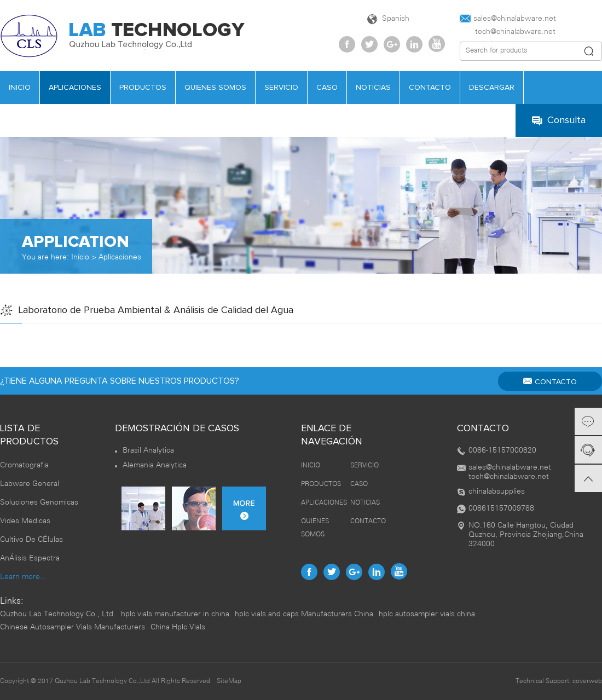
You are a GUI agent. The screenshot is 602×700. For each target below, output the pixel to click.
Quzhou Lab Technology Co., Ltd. (58, 614)
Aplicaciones (120, 258)
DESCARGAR (492, 88)
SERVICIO (281, 88)
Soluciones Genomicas (39, 503)
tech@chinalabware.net (508, 32)
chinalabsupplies (497, 492)
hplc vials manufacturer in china (175, 614)
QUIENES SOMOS (215, 88)
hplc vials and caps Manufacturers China (304, 614)
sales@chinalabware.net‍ (508, 19)
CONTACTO (430, 88)
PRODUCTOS (143, 88)
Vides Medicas (25, 521)
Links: (11, 601)
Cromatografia (24, 465)
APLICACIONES (75, 88)
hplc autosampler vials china (427, 614)
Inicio (80, 258)
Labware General (30, 484)
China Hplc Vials (178, 627)
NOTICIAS (373, 88)
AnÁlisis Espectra (30, 559)
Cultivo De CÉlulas (31, 540)
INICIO (311, 465)
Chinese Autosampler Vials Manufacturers (73, 627)
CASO (327, 88)
